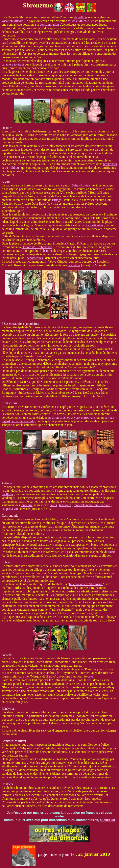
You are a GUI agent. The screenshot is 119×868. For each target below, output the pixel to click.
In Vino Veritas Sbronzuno (86, 584)
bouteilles (74, 265)
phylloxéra (110, 164)
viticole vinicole (78, 21)
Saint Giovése (81, 185)
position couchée (59, 418)
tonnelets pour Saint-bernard (92, 505)
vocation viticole (12, 21)
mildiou (14, 168)
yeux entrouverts (85, 418)
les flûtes (7, 494)
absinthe (47, 251)
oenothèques (35, 258)
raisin (112, 552)
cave (90, 676)
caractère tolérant (13, 64)
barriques (65, 505)
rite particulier (94, 225)
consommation (49, 24)
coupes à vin (10, 509)
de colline (80, 17)
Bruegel (57, 200)
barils (53, 505)
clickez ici (107, 820)
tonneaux (27, 505)
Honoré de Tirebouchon (37, 247)
